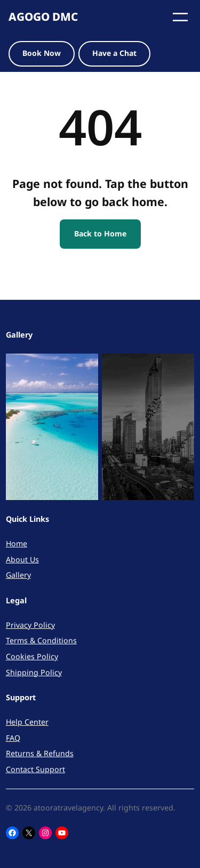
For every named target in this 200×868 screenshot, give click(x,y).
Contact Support (35, 769)
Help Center (27, 722)
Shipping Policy (34, 672)
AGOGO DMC (43, 17)
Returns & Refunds (40, 753)
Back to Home (100, 234)
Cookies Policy (32, 656)
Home (17, 543)
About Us (22, 559)
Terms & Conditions (41, 640)
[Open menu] (180, 17)
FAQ (13, 738)
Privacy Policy (30, 625)
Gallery (18, 575)
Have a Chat (114, 53)
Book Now (42, 53)
